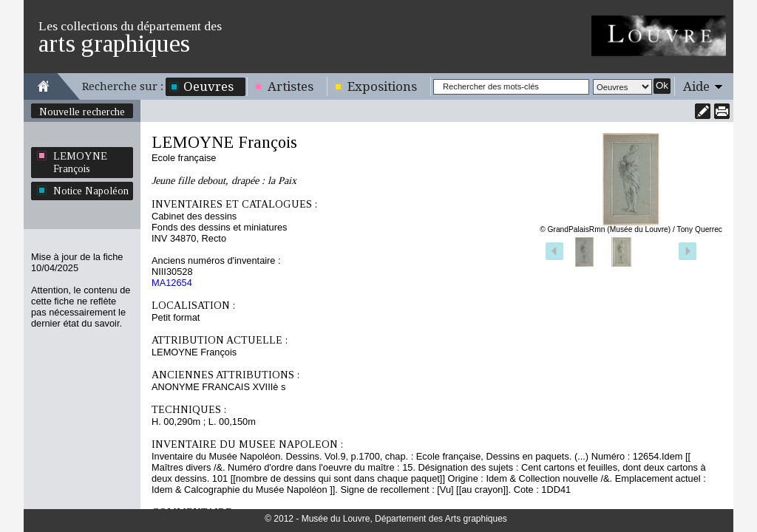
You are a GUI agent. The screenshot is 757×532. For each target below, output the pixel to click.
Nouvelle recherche (82, 112)
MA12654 (172, 283)
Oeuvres (208, 86)
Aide (696, 86)
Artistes (291, 86)
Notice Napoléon (91, 191)
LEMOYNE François (80, 162)
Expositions (382, 86)
